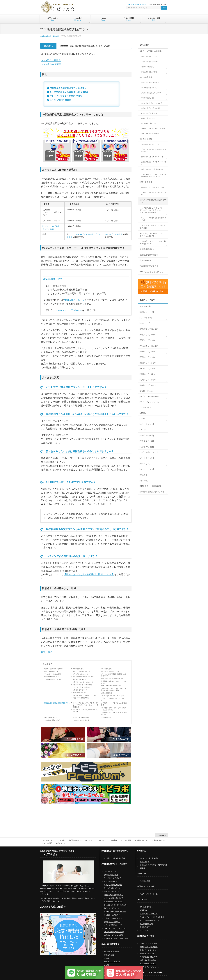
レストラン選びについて (113, 888)
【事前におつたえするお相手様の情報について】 (89, 574)
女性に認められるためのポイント (112, 678)
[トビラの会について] (149, 452)
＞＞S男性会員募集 (51, 61)
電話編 (106, 965)
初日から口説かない (111, 905)
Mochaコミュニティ (74, 300)
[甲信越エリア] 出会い (149, 346)
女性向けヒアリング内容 (149, 940)
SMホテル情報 (145, 877)
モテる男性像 (145, 858)
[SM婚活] (143, 413)
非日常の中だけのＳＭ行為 (114, 932)
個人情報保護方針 (51, 717)
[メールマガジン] (147, 458)
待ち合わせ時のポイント (113, 885)
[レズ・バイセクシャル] (150, 396)
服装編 (106, 955)
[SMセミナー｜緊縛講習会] (151, 486)
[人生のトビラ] (146, 318)
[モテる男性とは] (147, 447)
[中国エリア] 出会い (148, 368)
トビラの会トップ (46, 36)
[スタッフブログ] (147, 424)
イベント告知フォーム (148, 960)
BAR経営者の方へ (146, 903)
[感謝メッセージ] (147, 312)
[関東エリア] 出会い (148, 340)
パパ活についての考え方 (149, 910)
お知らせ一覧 (145, 306)
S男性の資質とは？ (111, 871)
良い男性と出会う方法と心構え (115, 855)
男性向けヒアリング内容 (149, 943)
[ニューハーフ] (146, 407)
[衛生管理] (144, 481)
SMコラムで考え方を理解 (149, 855)
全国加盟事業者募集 (138, 4)
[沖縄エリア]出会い (148, 385)
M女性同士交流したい (80, 693)
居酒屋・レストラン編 (112, 958)
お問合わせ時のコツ (111, 878)
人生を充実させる (159, 837)
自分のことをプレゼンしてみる (115, 901)
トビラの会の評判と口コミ (150, 917)
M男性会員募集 (106, 693)
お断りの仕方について (80, 690)
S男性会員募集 (106, 669)
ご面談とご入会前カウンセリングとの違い (114, 699)
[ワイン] (143, 430)
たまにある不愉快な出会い (81, 687)
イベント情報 (126, 837)
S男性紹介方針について (80, 674)
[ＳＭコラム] (145, 323)
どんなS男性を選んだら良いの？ (83, 677)
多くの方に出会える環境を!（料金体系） (69, 92)
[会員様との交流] (147, 435)
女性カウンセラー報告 (148, 947)
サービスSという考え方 (113, 875)
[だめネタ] (144, 475)
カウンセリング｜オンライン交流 (152, 914)
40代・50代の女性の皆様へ (82, 698)
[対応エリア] (145, 464)
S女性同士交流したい (51, 677)
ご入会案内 (56, 36)
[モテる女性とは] (147, 441)
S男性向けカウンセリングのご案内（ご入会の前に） (114, 709)
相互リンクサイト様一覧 (149, 890)
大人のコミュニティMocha (69, 310)
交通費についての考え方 (113, 915)
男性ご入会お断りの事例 (113, 881)
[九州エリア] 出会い (148, 380)
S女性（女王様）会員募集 (54, 669)
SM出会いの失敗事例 (112, 948)
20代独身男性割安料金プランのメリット (69, 88)
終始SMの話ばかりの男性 (113, 898)
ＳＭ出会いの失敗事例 (112, 912)
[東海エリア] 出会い (148, 351)
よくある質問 (47, 840)
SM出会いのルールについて (110, 671)
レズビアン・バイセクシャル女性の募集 (114, 704)
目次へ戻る (47, 652)
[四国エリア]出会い (148, 374)
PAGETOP (162, 832)
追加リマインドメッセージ (150, 963)
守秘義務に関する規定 (52, 720)
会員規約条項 (106, 717)
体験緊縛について (146, 907)
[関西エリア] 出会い (148, 357)
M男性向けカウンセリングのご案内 (113, 696)
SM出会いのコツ (110, 868)
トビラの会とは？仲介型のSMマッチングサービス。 (75, 837)
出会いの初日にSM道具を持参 (115, 908)
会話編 (106, 961)
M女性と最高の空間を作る (114, 891)
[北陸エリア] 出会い (148, 363)
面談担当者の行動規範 (81, 717)
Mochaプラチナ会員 (114, 234)
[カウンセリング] (147, 469)
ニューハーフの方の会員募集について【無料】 (85, 711)
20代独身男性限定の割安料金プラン (57, 703)
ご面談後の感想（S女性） (53, 679)
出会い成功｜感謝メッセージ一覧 (116, 935)
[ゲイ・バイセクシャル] (150, 402)
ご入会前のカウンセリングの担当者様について (114, 714)
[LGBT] (143, 418)
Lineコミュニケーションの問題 (115, 925)
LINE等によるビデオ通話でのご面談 (85, 695)
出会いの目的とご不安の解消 (82, 685)
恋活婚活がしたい (141, 837)
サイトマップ (145, 927)
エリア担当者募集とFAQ (149, 953)
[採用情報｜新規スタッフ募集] (152, 492)
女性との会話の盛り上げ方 (114, 895)
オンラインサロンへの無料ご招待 (66, 96)
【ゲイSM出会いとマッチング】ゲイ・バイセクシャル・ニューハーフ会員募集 (86, 705)
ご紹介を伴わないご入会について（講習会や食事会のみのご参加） (114, 689)
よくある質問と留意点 (60, 100)
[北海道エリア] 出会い (149, 329)
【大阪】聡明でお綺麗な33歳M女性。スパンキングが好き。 (86, 46)
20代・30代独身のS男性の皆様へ (112, 686)
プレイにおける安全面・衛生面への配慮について (114, 675)
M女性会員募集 (78, 669)
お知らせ (102, 837)
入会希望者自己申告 (147, 950)
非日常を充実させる (79, 679)
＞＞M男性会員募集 (51, 64)
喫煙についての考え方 (112, 918)
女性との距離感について (113, 922)
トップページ (47, 837)
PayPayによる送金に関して (83, 720)
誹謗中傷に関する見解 (148, 957)
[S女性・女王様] (146, 391)
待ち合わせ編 (109, 951)
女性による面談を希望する (81, 671)
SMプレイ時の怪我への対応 (114, 928)
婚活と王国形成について (53, 671)
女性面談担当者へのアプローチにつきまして (114, 682)
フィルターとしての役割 (53, 674)
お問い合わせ (61, 840)
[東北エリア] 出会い (148, 335)
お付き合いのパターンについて (83, 682)
